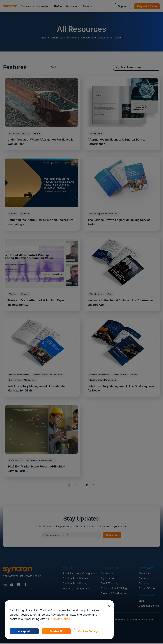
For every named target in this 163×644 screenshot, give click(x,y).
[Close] (109, 606)
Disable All (56, 631)
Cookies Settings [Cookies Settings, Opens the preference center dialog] (88, 631)
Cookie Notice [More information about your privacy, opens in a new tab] (61, 619)
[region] (59, 620)
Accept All (24, 631)
